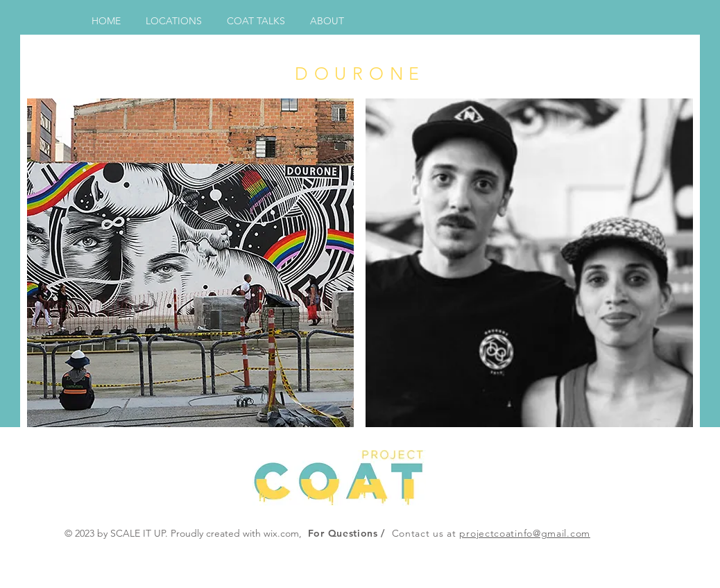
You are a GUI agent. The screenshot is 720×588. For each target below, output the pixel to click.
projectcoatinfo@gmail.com (525, 533)
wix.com (281, 533)
